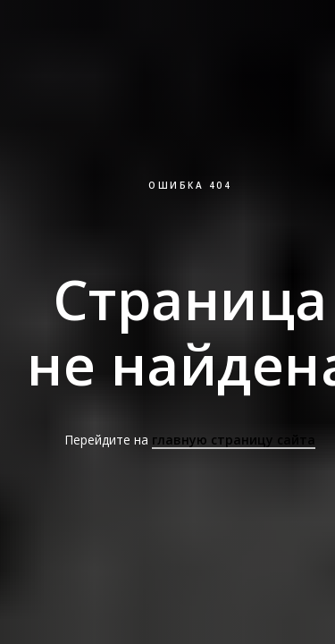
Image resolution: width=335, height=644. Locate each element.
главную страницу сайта (234, 440)
